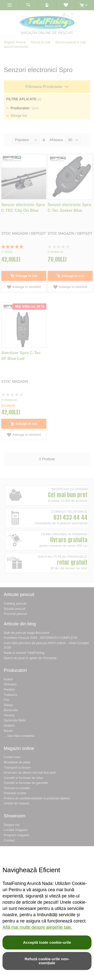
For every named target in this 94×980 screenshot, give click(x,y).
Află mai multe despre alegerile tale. (37, 927)
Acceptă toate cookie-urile (47, 942)
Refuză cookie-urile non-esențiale (47, 961)
